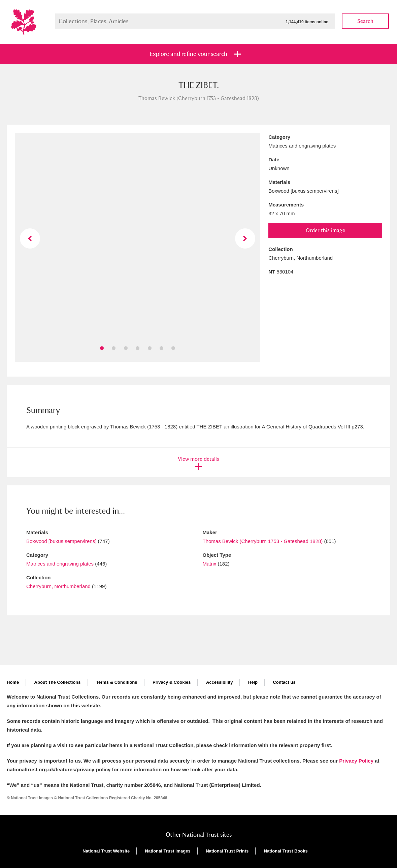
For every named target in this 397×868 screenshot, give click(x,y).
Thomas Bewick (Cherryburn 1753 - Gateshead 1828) (263, 541)
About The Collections (58, 682)
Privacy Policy (356, 761)
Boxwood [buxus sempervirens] (61, 541)
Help (253, 682)
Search (365, 21)
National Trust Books (286, 851)
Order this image (325, 230)
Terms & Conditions (117, 682)
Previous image (30, 238)
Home (13, 682)
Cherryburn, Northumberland (58, 586)
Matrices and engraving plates (60, 564)
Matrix (210, 564)
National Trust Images (168, 851)
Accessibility (220, 682)
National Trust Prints (227, 851)
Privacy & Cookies (172, 682)
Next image (245, 238)
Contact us (284, 682)
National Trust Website (106, 851)
